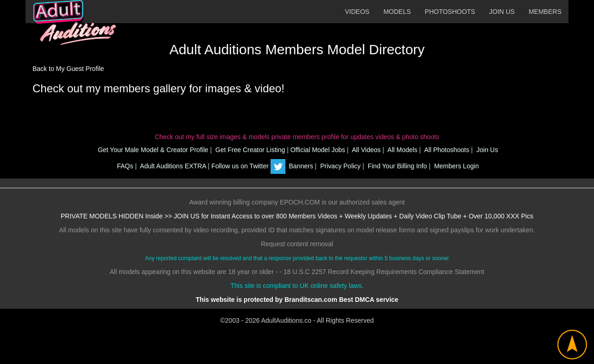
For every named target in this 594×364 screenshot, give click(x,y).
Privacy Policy (339, 166)
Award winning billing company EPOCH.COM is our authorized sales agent (297, 202)
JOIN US (502, 12)
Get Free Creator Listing (249, 150)
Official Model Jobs (318, 150)
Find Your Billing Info (397, 166)
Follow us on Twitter (248, 166)
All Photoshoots (446, 150)
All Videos (365, 150)
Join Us (487, 150)
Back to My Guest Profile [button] (68, 69)
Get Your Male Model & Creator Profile (152, 150)
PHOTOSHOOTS (450, 12)
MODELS (397, 12)
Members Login (456, 166)
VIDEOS (357, 12)
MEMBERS (545, 12)
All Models (402, 150)
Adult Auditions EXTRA (172, 166)
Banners (300, 166)
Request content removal (297, 244)
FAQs (124, 166)
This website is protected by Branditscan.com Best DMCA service (297, 300)
